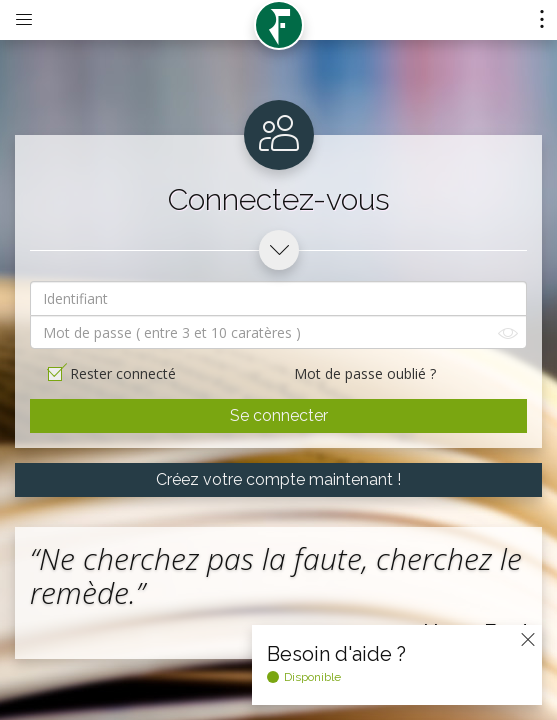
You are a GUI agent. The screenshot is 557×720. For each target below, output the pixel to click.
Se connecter (279, 415)
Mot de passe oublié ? (365, 373)
